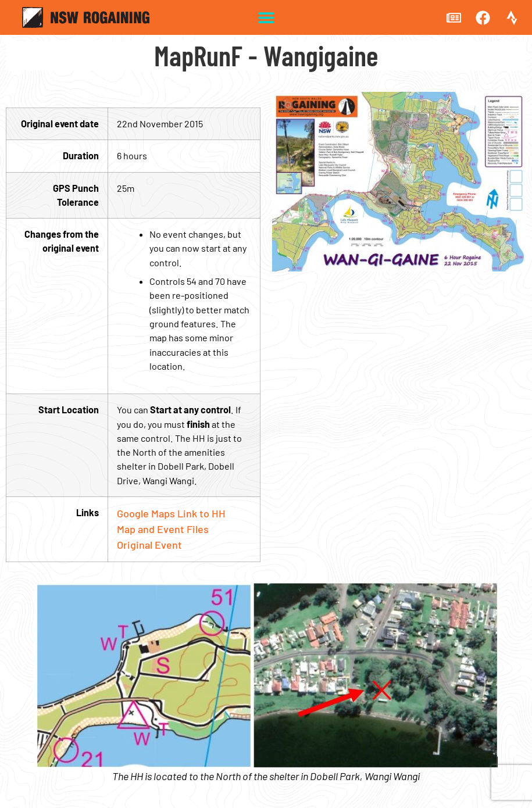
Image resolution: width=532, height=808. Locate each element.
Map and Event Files (163, 529)
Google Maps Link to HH (171, 513)
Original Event (149, 545)
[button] (266, 18)
